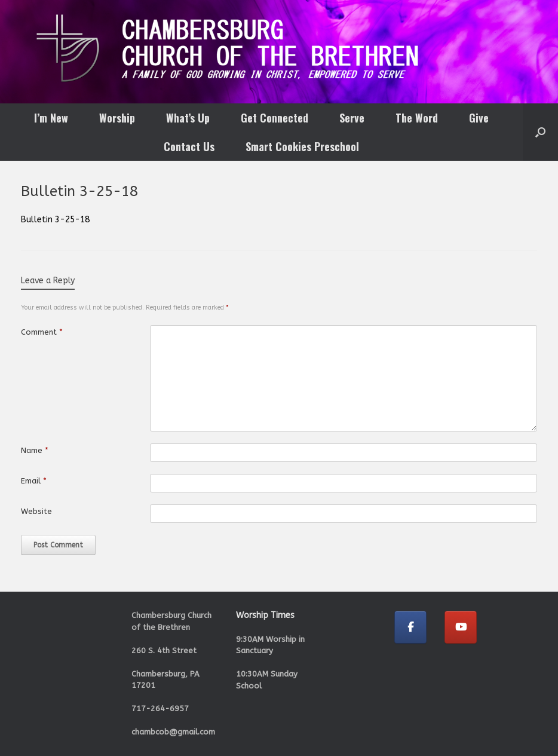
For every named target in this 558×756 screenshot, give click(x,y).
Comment (42, 332)
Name (35, 450)
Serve (352, 118)
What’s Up (188, 118)
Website (36, 511)
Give (479, 118)
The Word (417, 118)
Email (34, 481)
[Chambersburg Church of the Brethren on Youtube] (461, 627)
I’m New (51, 118)
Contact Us (189, 146)
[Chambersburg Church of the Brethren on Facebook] (410, 627)
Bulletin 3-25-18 (55, 220)
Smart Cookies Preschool (302, 146)
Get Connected (275, 118)
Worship (117, 118)
